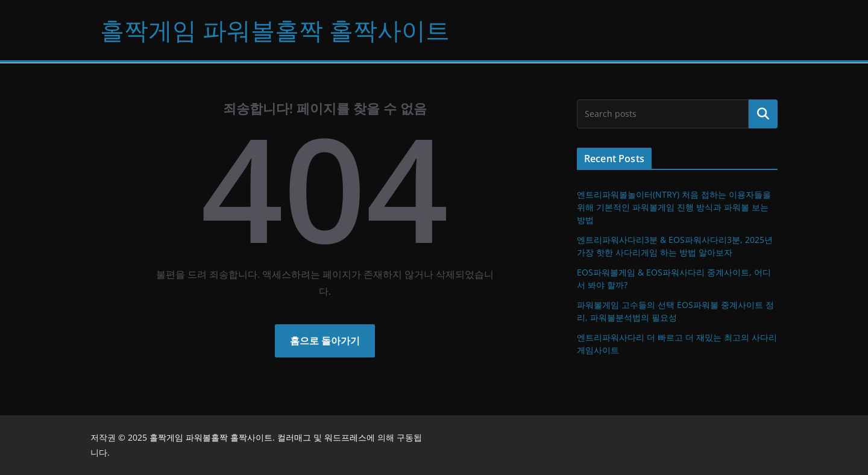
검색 (763, 114)
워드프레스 (345, 437)
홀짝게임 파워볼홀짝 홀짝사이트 (275, 30)
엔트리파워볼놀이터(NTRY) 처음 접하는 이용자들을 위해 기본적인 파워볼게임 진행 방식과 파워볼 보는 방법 (674, 207)
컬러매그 (294, 437)
